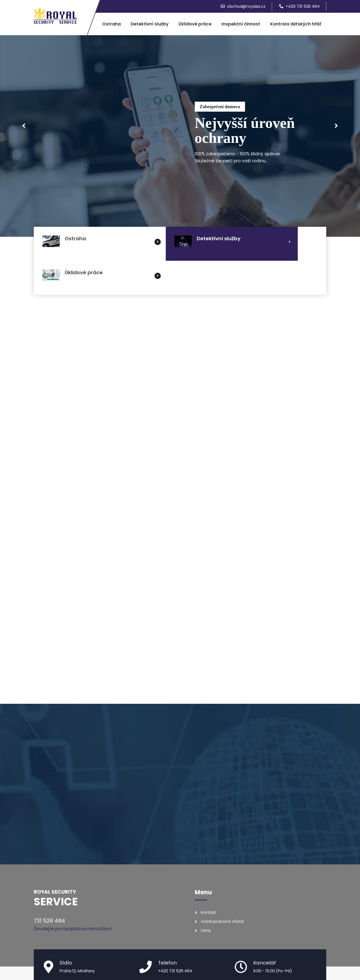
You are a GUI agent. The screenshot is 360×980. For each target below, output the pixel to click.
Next (336, 126)
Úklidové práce (195, 24)
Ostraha (111, 24)
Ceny (206, 896)
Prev (24, 126)
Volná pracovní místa (222, 887)
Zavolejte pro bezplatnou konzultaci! (73, 895)
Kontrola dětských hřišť (296, 24)
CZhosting (316, 964)
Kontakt (209, 878)
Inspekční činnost (241, 24)
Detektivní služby (150, 24)
